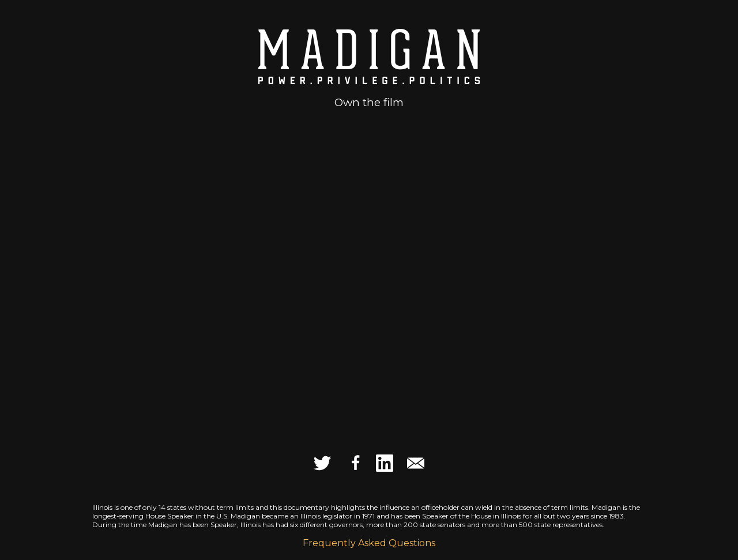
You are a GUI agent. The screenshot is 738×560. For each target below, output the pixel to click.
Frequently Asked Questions (369, 543)
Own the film (369, 102)
